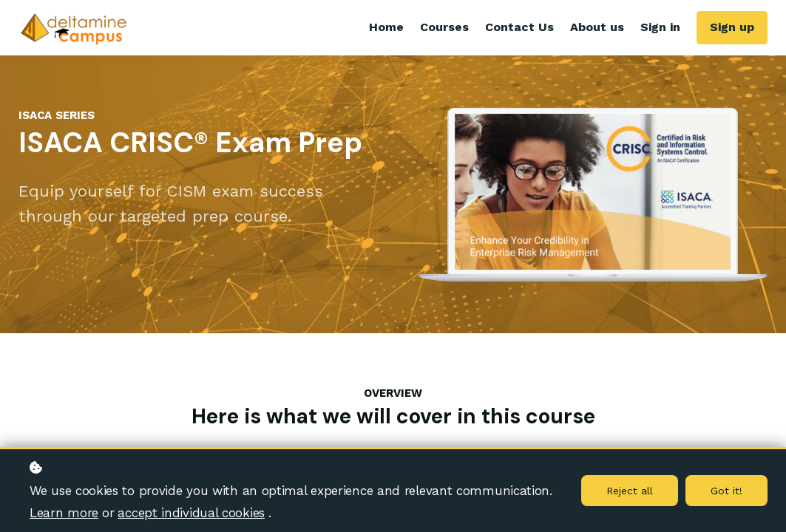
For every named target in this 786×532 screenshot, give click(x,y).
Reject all (630, 491)
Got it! (726, 491)
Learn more (64, 513)
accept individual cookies (191, 513)
